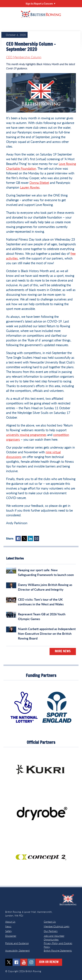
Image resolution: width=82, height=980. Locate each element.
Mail (36, 538)
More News (63, 651)
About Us (10, 922)
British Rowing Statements (58, 951)
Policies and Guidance (17, 943)
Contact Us (50, 922)
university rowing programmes (26, 435)
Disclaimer (11, 936)
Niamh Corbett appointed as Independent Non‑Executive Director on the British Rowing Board (47, 634)
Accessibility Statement (17, 951)
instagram (31, 962)
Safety (9, 931)
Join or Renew (49, 962)
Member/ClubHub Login (57, 926)
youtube (24, 962)
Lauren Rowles (30, 187)
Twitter (24, 538)
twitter (9, 962)
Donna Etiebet (39, 183)
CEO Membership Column (24, 57)
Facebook (18, 538)
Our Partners (51, 931)
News (8, 926)
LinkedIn (30, 538)
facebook (16, 962)
